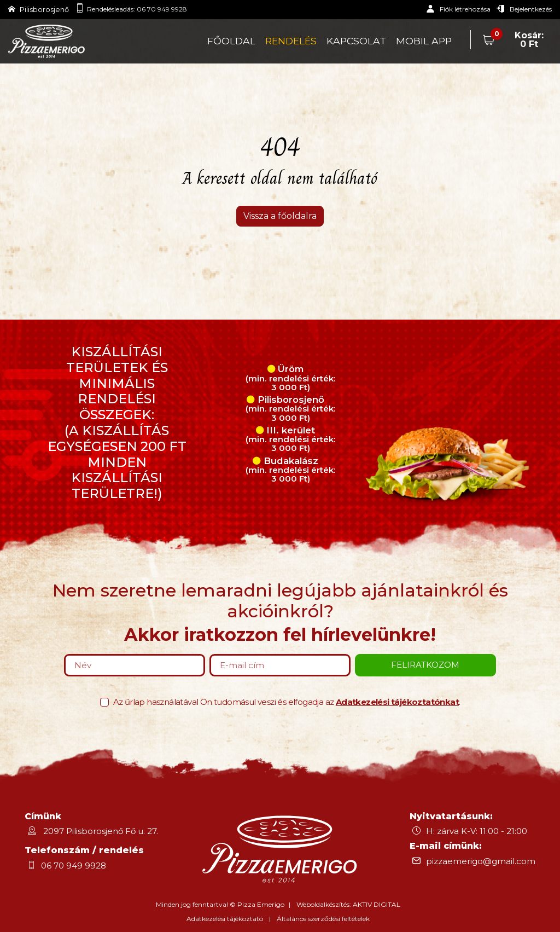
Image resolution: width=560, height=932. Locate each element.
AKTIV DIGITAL (377, 904)
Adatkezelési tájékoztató (225, 919)
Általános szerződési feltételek (323, 919)
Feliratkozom (425, 665)
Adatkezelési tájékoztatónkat (397, 702)
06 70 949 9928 (162, 9)
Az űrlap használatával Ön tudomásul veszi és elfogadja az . (287, 702)
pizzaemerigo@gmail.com (481, 861)
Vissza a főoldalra (280, 216)
